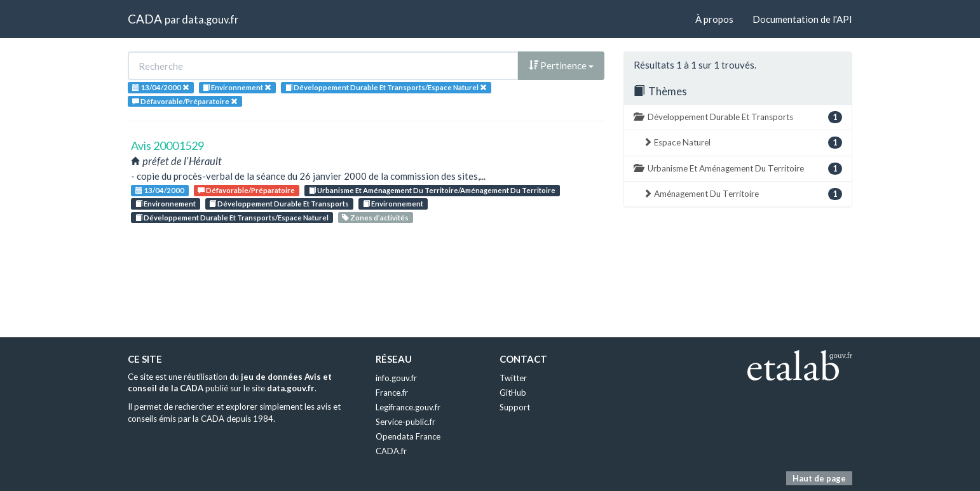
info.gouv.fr (396, 378)
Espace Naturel (743, 143)
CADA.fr (391, 451)
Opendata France (408, 436)
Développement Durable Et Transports (279, 204)
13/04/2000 (160, 190)
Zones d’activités (375, 218)
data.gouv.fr (210, 19)
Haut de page (819, 478)
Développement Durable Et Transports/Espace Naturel (232, 218)
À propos (714, 19)
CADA (145, 19)
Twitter (513, 378)
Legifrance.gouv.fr (408, 407)
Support (515, 407)
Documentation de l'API (802, 19)
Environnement (166, 204)
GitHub (513, 393)
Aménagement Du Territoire (743, 194)
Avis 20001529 (167, 145)
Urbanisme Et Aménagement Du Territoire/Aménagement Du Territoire (432, 190)
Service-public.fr (405, 422)
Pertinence (561, 65)
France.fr (392, 393)
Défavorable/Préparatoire (246, 190)
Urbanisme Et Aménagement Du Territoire (738, 169)
